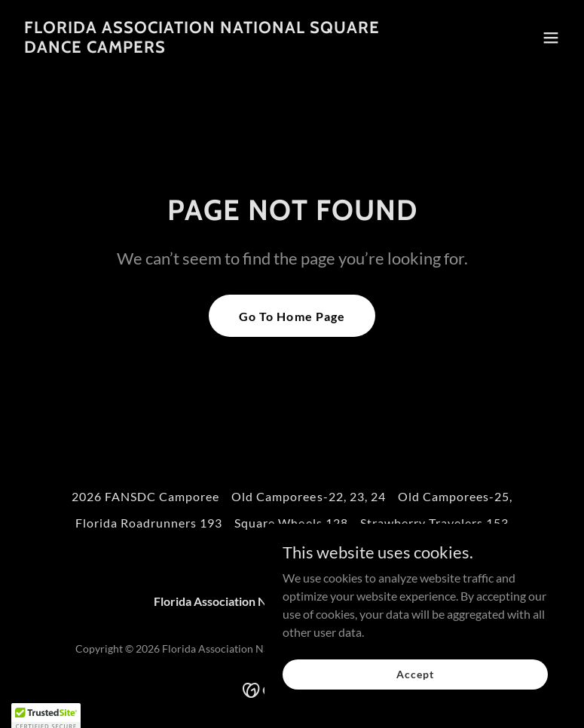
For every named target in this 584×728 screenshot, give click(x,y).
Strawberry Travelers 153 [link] (434, 523)
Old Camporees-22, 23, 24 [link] (308, 496)
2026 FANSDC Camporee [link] (145, 496)
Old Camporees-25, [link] (455, 496)
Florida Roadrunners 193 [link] (149, 523)
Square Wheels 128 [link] (291, 523)
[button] (551, 38)
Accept (415, 674)
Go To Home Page (292, 316)
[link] (210, 48)
